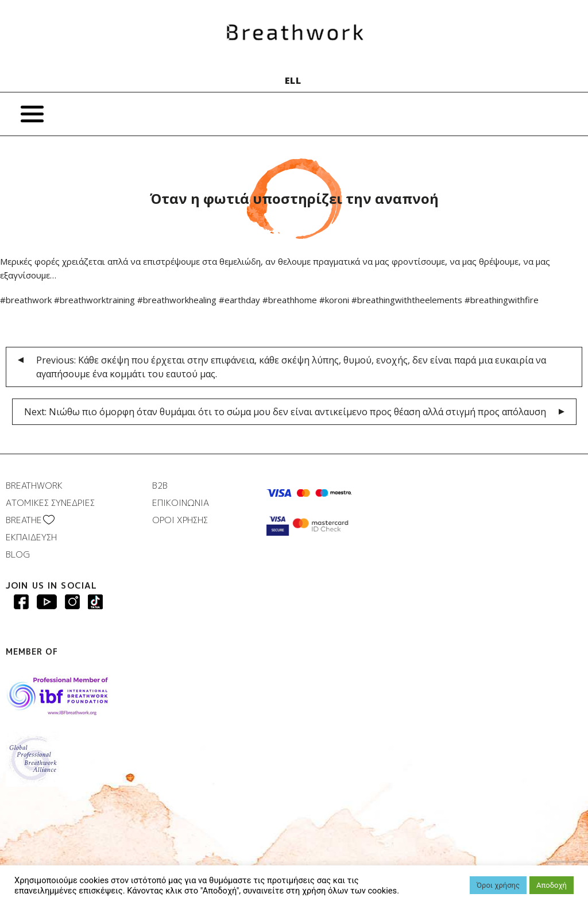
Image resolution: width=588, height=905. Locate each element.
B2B (160, 486)
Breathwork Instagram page (72, 602)
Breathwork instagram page (95, 602)
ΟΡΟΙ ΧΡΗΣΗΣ (180, 520)
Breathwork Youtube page (47, 602)
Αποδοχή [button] (552, 885)
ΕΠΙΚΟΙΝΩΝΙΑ (181, 503)
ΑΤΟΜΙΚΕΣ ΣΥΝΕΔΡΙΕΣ (50, 503)
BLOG (18, 554)
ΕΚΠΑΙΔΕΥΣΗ (31, 537)
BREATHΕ (24, 520)
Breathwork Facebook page (21, 602)
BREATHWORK (34, 486)
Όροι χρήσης (498, 885)
